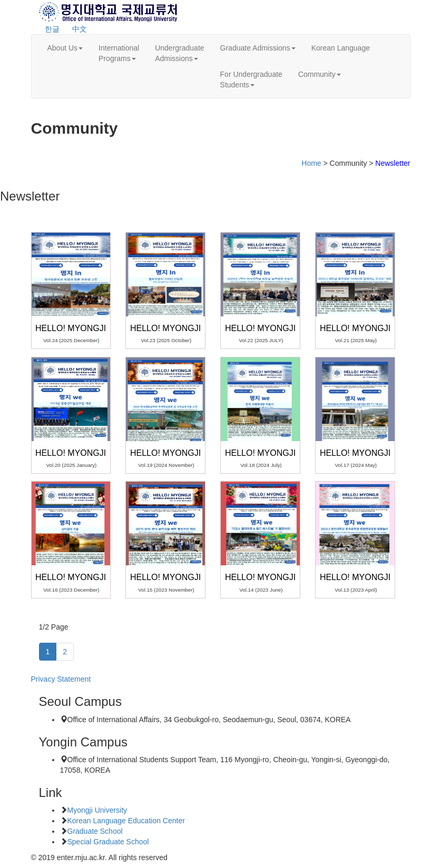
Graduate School (95, 831)
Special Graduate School (108, 842)
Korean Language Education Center (126, 821)
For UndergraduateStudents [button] (251, 79)
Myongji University (97, 810)
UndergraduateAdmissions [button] (179, 53)
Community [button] (320, 74)
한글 (52, 29)
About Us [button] (65, 48)
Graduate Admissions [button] (258, 48)
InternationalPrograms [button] (119, 53)
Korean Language (341, 48)
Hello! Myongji (71, 328)
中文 (80, 29)
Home (311, 163)
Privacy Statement (61, 679)
